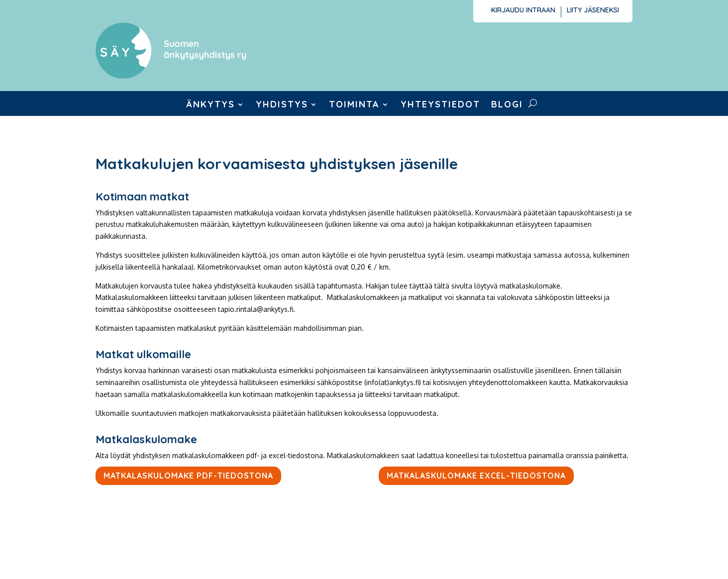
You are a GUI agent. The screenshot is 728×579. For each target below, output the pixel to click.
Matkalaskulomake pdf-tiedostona (188, 476)
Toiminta (354, 105)
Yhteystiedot (440, 105)
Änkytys (210, 105)
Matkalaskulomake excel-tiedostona (476, 476)
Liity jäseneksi (593, 10)
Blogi (507, 105)
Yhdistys (282, 105)
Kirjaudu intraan (523, 10)
